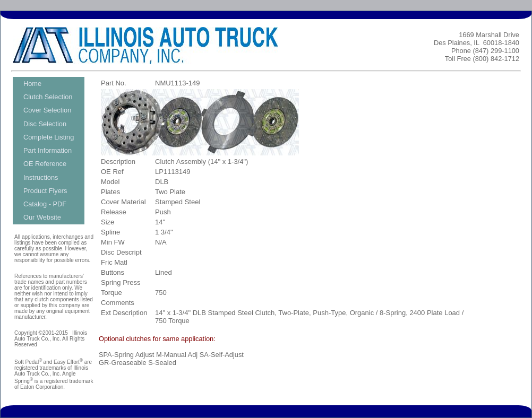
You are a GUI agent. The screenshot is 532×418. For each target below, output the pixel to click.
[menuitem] (49, 84)
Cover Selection (47, 110)
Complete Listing (49, 137)
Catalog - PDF (45, 204)
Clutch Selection (48, 97)
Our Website (42, 217)
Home (32, 84)
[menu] (49, 151)
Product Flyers (45, 191)
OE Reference (45, 164)
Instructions (41, 177)
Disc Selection (45, 124)
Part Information (48, 150)
